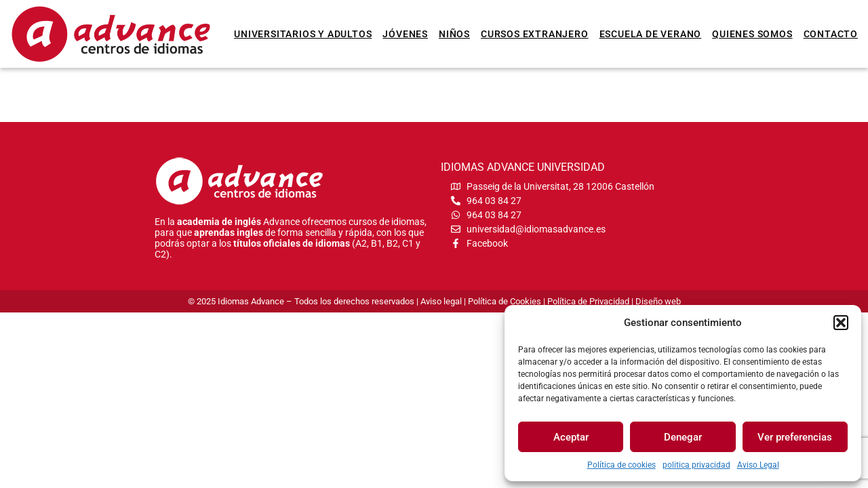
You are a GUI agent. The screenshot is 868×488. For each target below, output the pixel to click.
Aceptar (571, 437)
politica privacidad (696, 465)
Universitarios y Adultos (303, 34)
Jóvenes (405, 34)
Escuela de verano (651, 34)
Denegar (683, 437)
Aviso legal (441, 301)
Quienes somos (752, 34)
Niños (454, 34)
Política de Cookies (505, 301)
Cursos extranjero (535, 34)
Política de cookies (622, 465)
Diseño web (658, 301)
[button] (841, 323)
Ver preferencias (795, 437)
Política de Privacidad (588, 301)
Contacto (831, 34)
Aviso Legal (758, 465)
